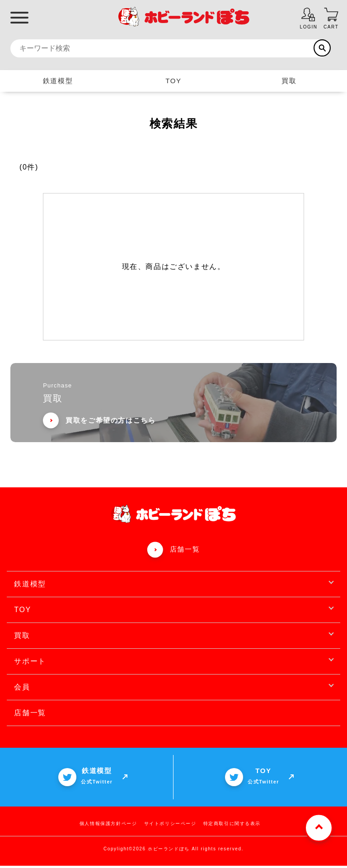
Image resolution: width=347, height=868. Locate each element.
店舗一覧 (185, 551)
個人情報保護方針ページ (108, 826)
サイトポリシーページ (170, 826)
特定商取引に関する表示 (232, 826)
